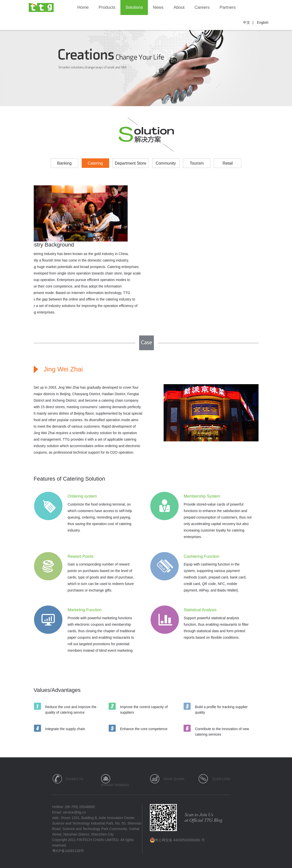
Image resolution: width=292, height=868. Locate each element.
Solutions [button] (134, 7)
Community (166, 163)
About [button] (179, 7)
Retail (228, 163)
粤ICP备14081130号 (68, 851)
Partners (228, 7)
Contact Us (75, 779)
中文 (247, 22)
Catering (95, 163)
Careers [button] (202, 7)
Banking (64, 163)
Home (83, 7)
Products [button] (107, 7)
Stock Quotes (174, 779)
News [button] (158, 7)
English (263, 22)
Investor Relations (115, 785)
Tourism (197, 163)
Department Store (130, 163)
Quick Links (221, 779)
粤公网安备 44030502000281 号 (177, 840)
